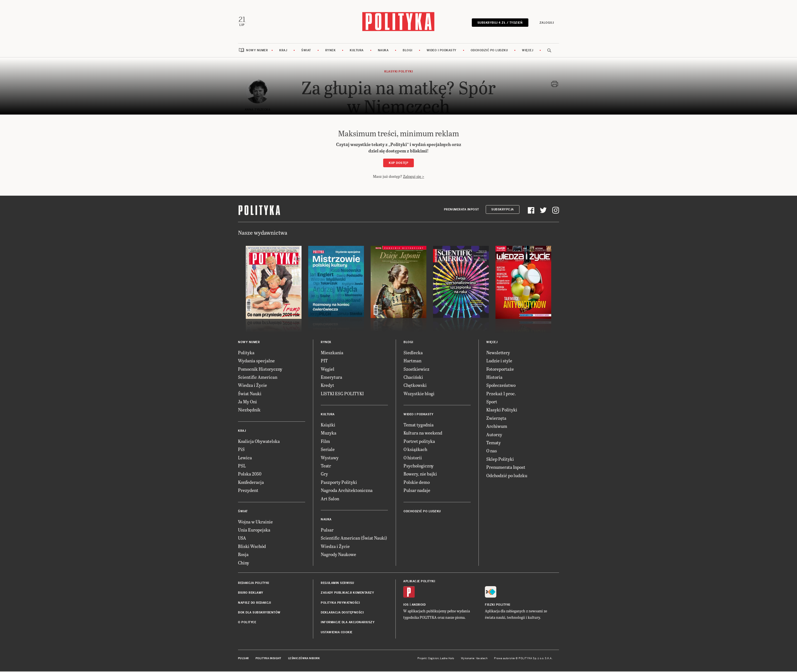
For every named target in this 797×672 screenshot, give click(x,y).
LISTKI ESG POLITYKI (342, 394)
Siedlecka (413, 353)
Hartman (412, 361)
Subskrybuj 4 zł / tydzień (500, 23)
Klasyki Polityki (502, 410)
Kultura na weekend (423, 434)
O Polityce (247, 623)
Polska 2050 (250, 474)
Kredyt (327, 386)
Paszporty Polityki (339, 483)
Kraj (283, 51)
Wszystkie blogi (419, 394)
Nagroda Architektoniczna (347, 491)
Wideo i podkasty (442, 51)
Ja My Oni (247, 402)
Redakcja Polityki (254, 584)
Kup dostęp (398, 163)
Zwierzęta (496, 419)
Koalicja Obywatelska (259, 442)
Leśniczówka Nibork (304, 659)
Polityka (246, 353)
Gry (324, 474)
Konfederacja (251, 483)
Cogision (433, 659)
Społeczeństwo (501, 386)
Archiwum (497, 427)
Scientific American (258, 378)
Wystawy (330, 458)
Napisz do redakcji (254, 603)
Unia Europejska (254, 530)
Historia (494, 378)
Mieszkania (332, 353)
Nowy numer (257, 51)
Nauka (383, 51)
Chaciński (413, 378)
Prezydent (248, 491)
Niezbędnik (249, 410)
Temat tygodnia (419, 425)
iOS (406, 605)
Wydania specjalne (256, 361)
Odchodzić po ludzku (489, 51)
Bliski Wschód (252, 547)
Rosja (243, 555)
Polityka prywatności (340, 603)
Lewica (245, 458)
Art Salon (330, 499)
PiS (241, 450)
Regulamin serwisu (337, 584)
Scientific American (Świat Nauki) (354, 538)
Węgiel (328, 369)
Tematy (494, 443)
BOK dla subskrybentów (259, 613)
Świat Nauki (250, 394)
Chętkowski (415, 386)
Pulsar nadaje (417, 491)
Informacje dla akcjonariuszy (348, 623)
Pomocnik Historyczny (260, 369)
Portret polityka (419, 442)
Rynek (331, 51)
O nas (492, 451)
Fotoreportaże (500, 369)
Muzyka (329, 434)
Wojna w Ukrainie (255, 522)
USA (242, 538)
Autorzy (494, 435)
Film (325, 442)
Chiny (244, 563)
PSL (242, 466)
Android (419, 605)
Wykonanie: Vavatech (474, 659)
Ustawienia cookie (337, 633)
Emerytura (331, 378)
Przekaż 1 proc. (501, 394)
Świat (306, 51)
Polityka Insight (268, 659)
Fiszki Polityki (498, 605)
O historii (413, 458)
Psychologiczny (419, 466)
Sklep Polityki (500, 459)
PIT (324, 361)
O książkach (415, 450)
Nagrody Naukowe (338, 555)
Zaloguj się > (414, 177)
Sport (492, 402)
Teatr (326, 466)
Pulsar (327, 530)
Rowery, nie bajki (420, 474)
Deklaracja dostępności (342, 613)
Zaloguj (546, 23)
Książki (328, 425)
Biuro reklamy (251, 593)
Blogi (408, 51)
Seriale (328, 450)
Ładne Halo (447, 659)
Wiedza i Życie (252, 386)
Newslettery (498, 353)
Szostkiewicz (416, 369)
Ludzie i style (499, 361)
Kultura (357, 51)
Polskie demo (417, 483)
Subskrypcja (503, 210)
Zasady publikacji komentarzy (347, 593)
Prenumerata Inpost (461, 210)
